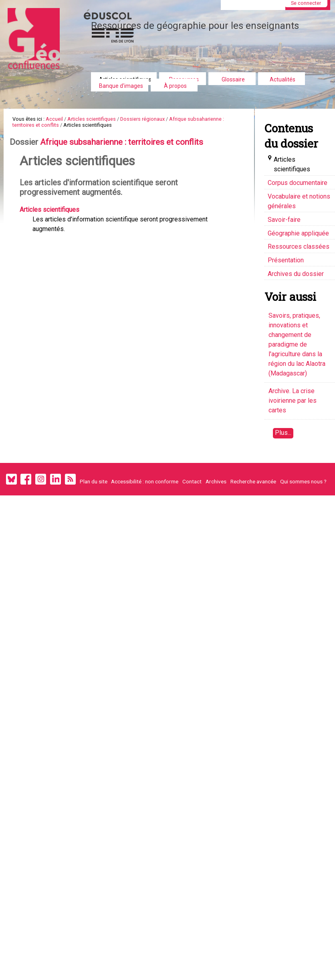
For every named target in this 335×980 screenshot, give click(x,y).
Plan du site (94, 481)
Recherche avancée (253, 481)
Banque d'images (121, 86)
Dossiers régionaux (142, 119)
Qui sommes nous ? (303, 481)
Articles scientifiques (92, 119)
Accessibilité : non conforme (145, 481)
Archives (216, 481)
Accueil (54, 119)
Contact (192, 481)
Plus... (283, 433)
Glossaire (233, 79)
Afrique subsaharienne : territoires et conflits (122, 142)
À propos (175, 86)
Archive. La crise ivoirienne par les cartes (293, 401)
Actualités (283, 79)
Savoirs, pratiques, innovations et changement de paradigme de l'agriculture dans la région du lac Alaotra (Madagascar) (297, 344)
